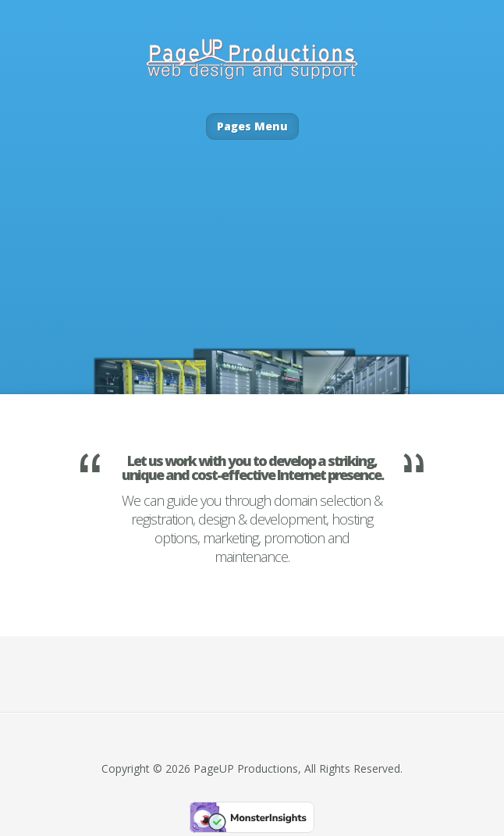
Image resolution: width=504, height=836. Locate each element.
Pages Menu (252, 126)
